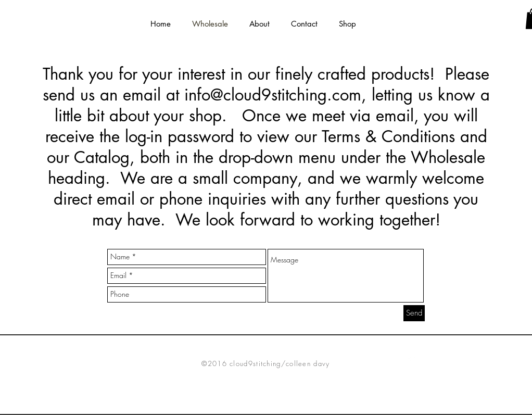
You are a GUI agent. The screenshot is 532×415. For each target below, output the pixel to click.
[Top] (266, 408)
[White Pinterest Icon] (396, 358)
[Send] (414, 313)
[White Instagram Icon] (412, 358)
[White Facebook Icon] (380, 358)
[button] (259, 24)
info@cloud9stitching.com (273, 95)
